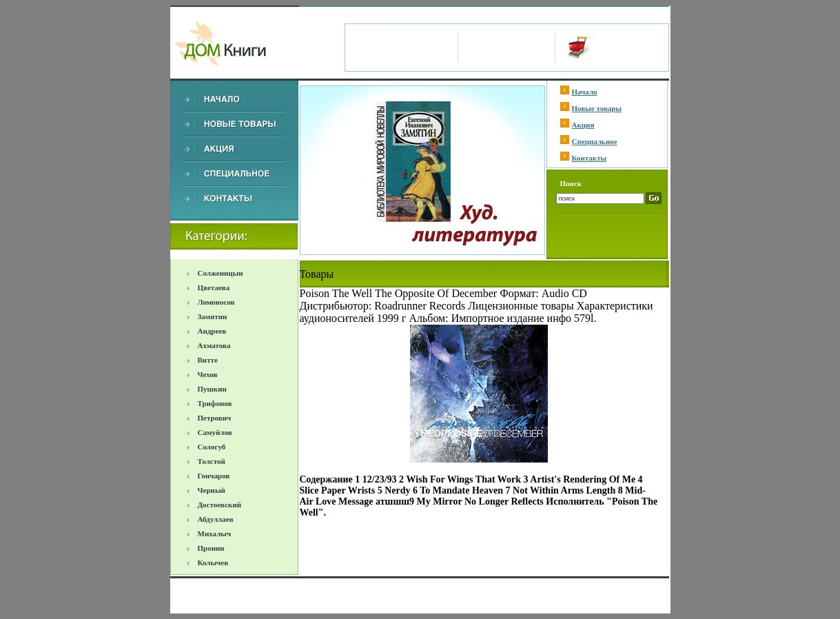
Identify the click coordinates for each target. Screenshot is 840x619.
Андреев (212, 331)
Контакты (590, 158)
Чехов (208, 374)
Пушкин (212, 389)
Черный (212, 490)
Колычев (213, 562)
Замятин (213, 316)
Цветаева (214, 287)
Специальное (595, 141)
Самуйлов (215, 432)
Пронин (211, 548)
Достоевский (220, 505)
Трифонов (215, 403)
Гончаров (214, 476)
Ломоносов (216, 302)
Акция (583, 125)
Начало (585, 92)
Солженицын (221, 273)
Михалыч (215, 534)
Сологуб (212, 447)
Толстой (212, 461)
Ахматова (214, 345)
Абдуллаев (216, 519)
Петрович (215, 418)
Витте (208, 360)
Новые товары (597, 108)
